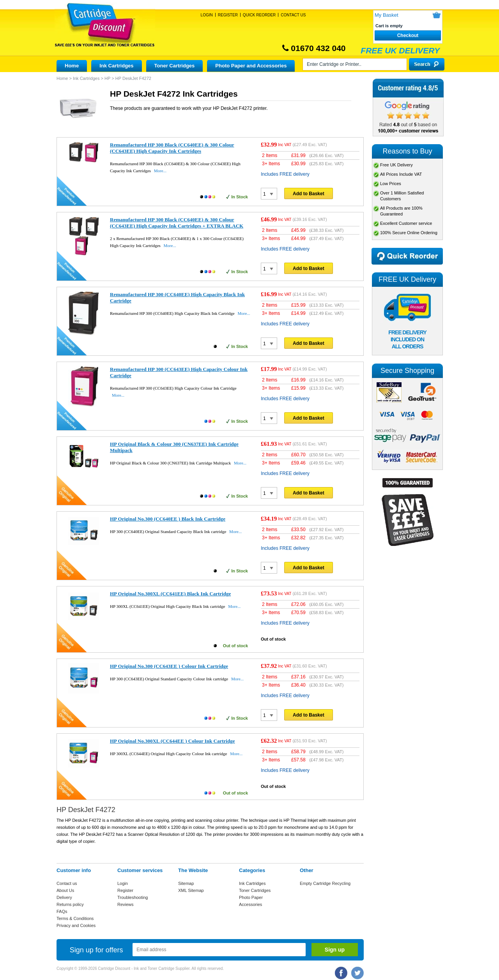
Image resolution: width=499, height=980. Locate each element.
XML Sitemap (191, 890)
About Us (65, 890)
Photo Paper (251, 897)
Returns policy (70, 904)
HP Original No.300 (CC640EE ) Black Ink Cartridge (168, 519)
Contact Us (293, 15)
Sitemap (186, 883)
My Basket (387, 15)
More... (160, 171)
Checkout (408, 35)
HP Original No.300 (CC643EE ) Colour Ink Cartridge (169, 666)
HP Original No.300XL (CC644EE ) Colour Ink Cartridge (172, 741)
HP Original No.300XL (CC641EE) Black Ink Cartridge (170, 594)
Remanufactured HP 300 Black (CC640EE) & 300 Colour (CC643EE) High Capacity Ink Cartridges (172, 148)
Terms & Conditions (75, 918)
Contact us (67, 883)
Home (72, 66)
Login (207, 15)
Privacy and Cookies (76, 925)
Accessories (250, 904)
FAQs (62, 911)
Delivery (64, 897)
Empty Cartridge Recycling (325, 883)
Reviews (126, 904)
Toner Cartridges (175, 66)
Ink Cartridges (116, 66)
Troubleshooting (133, 897)
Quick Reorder (259, 15)
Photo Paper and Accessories (251, 66)
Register (228, 15)
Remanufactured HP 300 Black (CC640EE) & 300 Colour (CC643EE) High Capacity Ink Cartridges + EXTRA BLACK (177, 223)
